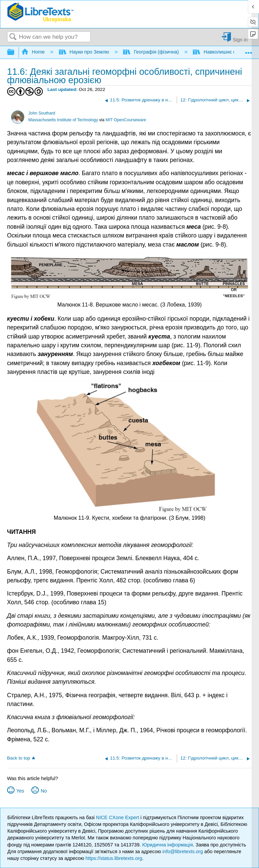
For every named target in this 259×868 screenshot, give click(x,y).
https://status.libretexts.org (114, 858)
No (44, 791)
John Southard (42, 113)
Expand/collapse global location (249, 50)
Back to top (19, 758)
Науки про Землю (85, 52)
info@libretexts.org (182, 851)
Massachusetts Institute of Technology (63, 120)
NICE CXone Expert (118, 817)
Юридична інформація (167, 845)
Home (34, 52)
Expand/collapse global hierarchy (15, 52)
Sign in (240, 40)
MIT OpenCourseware (126, 120)
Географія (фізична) (152, 52)
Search (13, 37)
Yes (20, 791)
